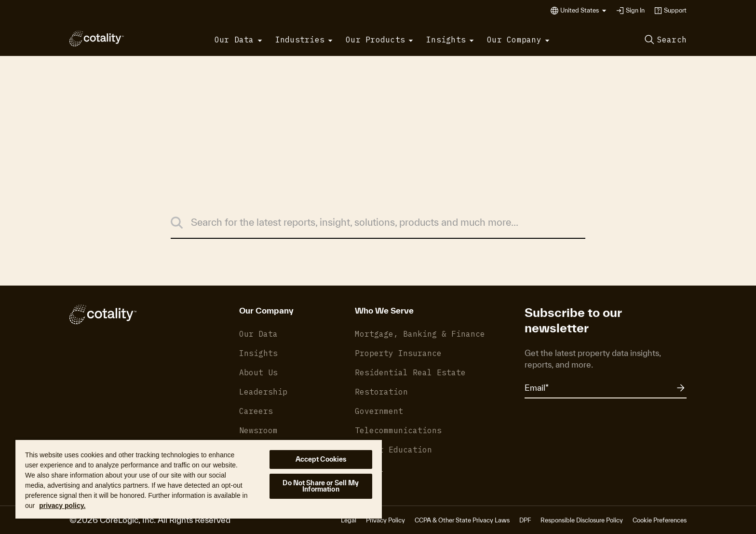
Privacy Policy (385, 520)
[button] (583, 11)
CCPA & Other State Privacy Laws (462, 520)
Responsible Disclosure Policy (582, 520)
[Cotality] (97, 39)
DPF (525, 520)
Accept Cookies (321, 459)
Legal (349, 520)
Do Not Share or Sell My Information (321, 486)
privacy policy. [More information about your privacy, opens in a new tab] (62, 506)
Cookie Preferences (660, 520)
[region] (199, 479)
